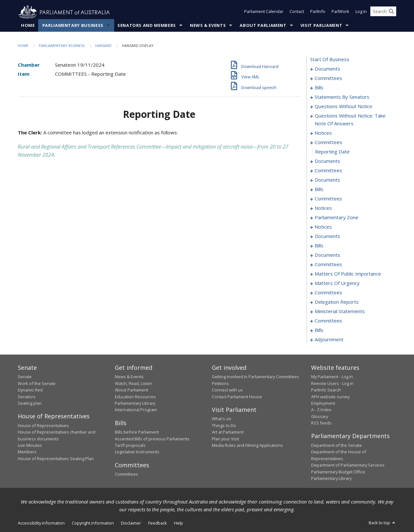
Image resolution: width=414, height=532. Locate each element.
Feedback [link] (158, 523)
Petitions (220, 383)
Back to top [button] (382, 523)
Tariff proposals (130, 446)
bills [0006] (319, 88)
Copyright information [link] (93, 523)
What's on (222, 419)
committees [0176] (328, 293)
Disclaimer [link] (131, 523)
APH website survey (330, 397)
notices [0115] (323, 208)
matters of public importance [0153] (348, 274)
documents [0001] (327, 69)
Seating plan (30, 403)
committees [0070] (328, 142)
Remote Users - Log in (332, 383)
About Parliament (263, 26)
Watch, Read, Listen (134, 383)
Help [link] (179, 523)
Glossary (320, 416)
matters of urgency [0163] (337, 283)
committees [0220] (328, 321)
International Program (136, 410)
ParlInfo (318, 12)
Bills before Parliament (137, 432)
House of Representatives (43, 425)
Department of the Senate (337, 446)
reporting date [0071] (332, 152)
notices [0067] (323, 133)
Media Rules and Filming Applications (247, 446)
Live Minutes (30, 446)
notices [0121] (323, 227)
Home (28, 26)
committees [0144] (328, 265)
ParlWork (340, 12)
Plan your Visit (225, 439)
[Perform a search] (391, 12)
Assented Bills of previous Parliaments (152, 439)
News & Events (208, 26)
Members (27, 452)
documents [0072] (327, 161)
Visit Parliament (321, 26)
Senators (27, 397)
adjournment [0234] (329, 340)
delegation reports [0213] (337, 302)
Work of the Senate (37, 383)
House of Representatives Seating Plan (56, 458)
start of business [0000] (330, 60)
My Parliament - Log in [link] (332, 377)
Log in (361, 12)
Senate (25, 377)
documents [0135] (327, 255)
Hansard (103, 46)
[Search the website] (383, 12)
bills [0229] (319, 330)
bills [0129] (319, 246)
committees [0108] (328, 199)
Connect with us (227, 390)
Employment (323, 403)
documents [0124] (327, 236)
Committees (126, 474)
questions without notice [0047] (343, 107)
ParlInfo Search (326, 390)
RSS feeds (321, 423)
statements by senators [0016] (342, 97)
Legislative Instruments (137, 452)
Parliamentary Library (135, 403)
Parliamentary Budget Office (338, 472)
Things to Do (224, 425)
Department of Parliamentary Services (348, 465)
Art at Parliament (228, 432)
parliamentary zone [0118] (337, 218)
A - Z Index (321, 410)
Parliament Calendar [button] (264, 12)
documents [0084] (327, 180)
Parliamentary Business (73, 26)
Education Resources (135, 397)
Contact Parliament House (237, 397)
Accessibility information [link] (41, 523)
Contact (297, 12)
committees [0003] (328, 78)
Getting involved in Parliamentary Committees (256, 377)
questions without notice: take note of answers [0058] (350, 120)
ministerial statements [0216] (340, 311)
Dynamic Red (30, 390)
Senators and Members (147, 26)
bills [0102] (319, 189)
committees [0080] (328, 171)
